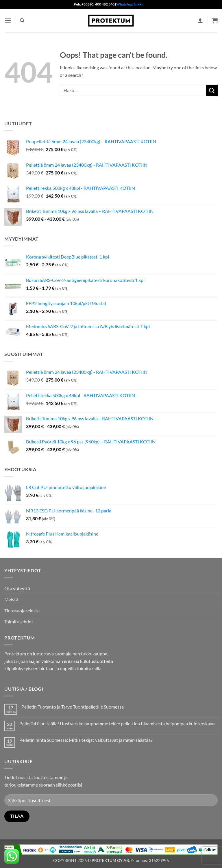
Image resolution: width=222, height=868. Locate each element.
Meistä (11, 599)
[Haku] (22, 21)
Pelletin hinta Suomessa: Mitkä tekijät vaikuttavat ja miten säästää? (86, 740)
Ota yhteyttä (17, 588)
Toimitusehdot (19, 621)
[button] (8, 20)
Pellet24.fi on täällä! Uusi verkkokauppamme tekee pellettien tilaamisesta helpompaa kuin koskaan (117, 723)
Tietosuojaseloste (22, 610)
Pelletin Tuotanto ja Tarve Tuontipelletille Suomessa (73, 707)
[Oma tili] (200, 21)
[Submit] (212, 90)
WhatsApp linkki (129, 4)
